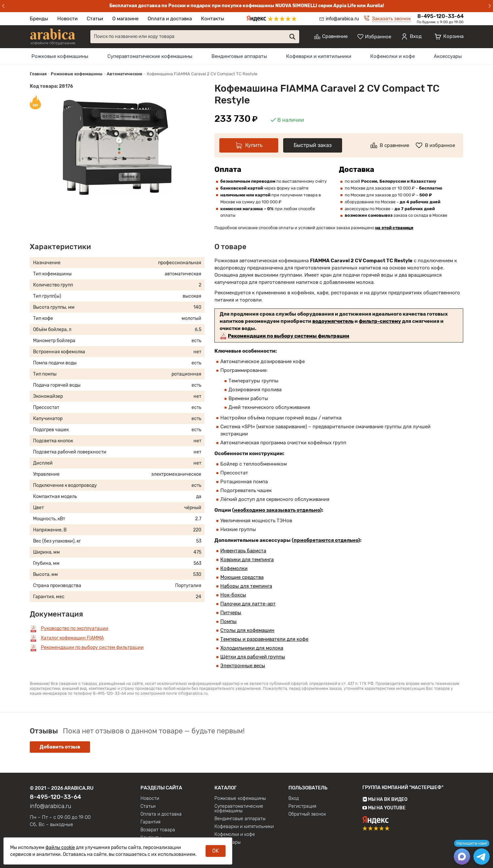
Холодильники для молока (252, 648)
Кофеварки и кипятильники (319, 56)
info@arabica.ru (342, 19)
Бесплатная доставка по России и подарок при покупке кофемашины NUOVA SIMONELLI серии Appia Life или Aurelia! (247, 6)
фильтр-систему (380, 321)
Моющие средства (242, 577)
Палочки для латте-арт (248, 604)
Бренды (39, 19)
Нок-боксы (233, 595)
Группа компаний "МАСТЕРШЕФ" (403, 788)
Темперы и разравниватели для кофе (264, 639)
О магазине (125, 19)
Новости (67, 19)
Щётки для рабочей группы (253, 657)
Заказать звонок (391, 19)
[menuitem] (60, 56)
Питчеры (231, 613)
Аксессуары (448, 56)
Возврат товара (158, 830)
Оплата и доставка (170, 19)
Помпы (228, 621)
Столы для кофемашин (247, 630)
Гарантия (150, 822)
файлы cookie (60, 848)
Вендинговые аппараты (239, 56)
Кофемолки (234, 568)
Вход (294, 799)
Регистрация (302, 806)
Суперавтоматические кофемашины (150, 56)
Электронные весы (243, 666)
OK (216, 851)
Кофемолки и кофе (393, 56)
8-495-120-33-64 (440, 16)
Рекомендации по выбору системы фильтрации (289, 336)
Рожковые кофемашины (60, 56)
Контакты (213, 19)
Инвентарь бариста (243, 551)
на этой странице (394, 228)
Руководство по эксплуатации (75, 628)
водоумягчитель (333, 321)
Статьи (95, 19)
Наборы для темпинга (246, 586)
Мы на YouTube (384, 808)
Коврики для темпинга (247, 560)
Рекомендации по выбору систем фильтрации (92, 647)
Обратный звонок (307, 814)
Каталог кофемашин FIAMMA (72, 638)
